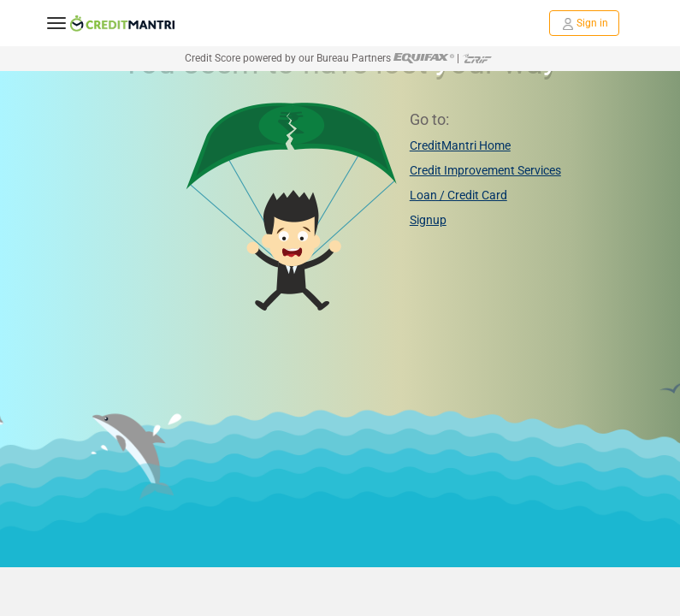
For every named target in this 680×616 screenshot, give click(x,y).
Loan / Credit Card (458, 195)
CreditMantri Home (460, 145)
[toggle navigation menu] (56, 23)
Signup (428, 220)
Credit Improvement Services (485, 170)
